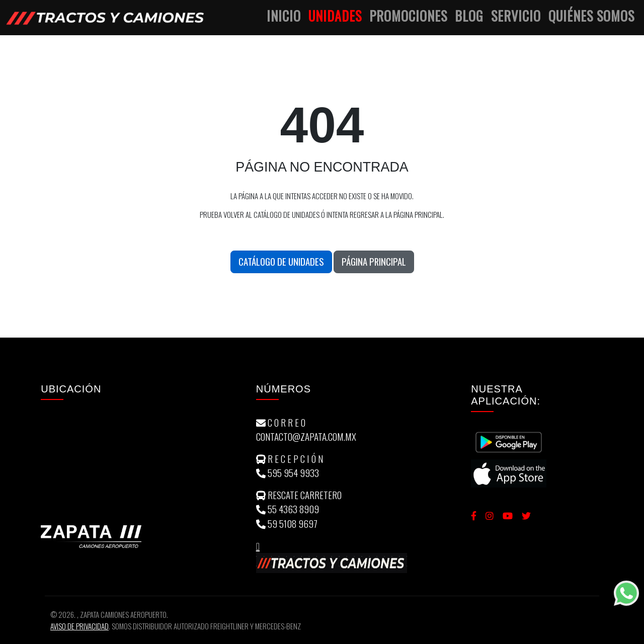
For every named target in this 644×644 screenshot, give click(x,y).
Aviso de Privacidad (79, 626)
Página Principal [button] (374, 261)
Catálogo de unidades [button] (281, 261)
